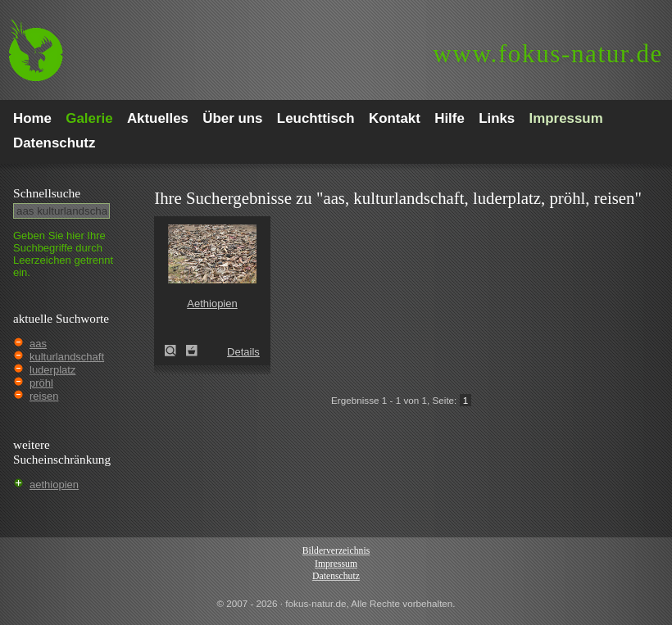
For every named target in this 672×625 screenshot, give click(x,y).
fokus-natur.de (548, 54)
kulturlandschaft (67, 357)
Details (243, 352)
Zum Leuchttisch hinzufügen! (192, 351)
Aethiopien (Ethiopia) (175, 351)
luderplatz (52, 370)
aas (38, 344)
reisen (44, 396)
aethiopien (54, 485)
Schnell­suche (47, 193)
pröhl (41, 383)
